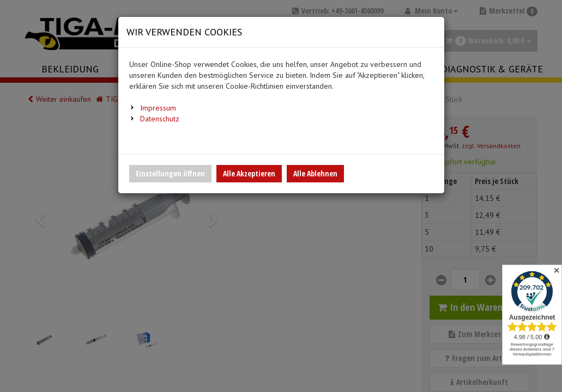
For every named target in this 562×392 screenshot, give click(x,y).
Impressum (158, 108)
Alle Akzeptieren (249, 173)
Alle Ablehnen (315, 173)
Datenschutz (160, 119)
